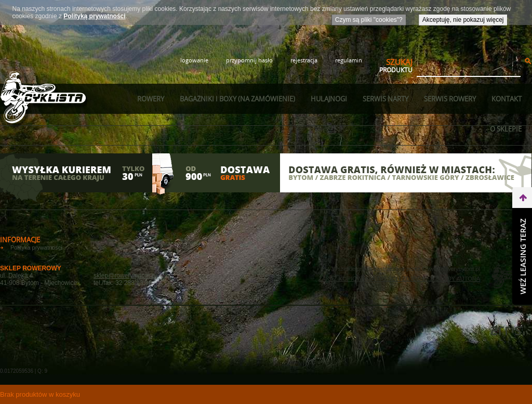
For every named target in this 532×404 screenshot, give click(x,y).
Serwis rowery (450, 99)
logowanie (194, 60)
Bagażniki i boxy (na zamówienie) (237, 99)
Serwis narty (385, 99)
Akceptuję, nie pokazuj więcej (463, 20)
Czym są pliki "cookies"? (369, 20)
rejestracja (304, 60)
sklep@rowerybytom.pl (125, 276)
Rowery (151, 99)
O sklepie (506, 129)
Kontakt (507, 99)
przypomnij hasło (249, 60)
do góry (522, 238)
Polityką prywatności (94, 16)
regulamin (349, 60)
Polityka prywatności (36, 247)
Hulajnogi (329, 99)
